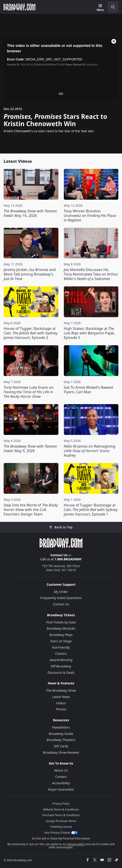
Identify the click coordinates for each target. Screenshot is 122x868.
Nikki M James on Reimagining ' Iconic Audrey (90, 451)
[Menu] (100, 8)
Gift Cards (61, 746)
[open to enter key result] (113, 7)
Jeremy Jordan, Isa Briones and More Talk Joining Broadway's (30, 274)
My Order (61, 592)
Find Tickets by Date (61, 622)
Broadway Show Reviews (61, 752)
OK (61, 94)
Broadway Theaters (61, 740)
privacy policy (76, 844)
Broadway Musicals (61, 628)
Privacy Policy (61, 804)
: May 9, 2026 (30, 448)
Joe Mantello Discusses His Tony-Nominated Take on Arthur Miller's (91, 274)
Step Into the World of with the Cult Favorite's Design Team (31, 510)
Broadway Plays (61, 635)
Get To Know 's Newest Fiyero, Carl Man (89, 390)
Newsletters (61, 727)
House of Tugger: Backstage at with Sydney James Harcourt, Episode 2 (31, 333)
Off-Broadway (61, 666)
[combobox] (111, 7)
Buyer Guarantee (61, 789)
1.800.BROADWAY (68, 559)
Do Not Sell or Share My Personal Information (61, 838)
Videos (61, 703)
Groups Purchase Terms (61, 821)
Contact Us (59, 555)
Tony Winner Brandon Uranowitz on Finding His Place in (90, 216)
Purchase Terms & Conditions (61, 815)
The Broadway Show (61, 690)
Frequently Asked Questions (61, 598)
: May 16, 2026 (30, 213)
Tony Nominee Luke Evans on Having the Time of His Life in (29, 392)
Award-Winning (61, 660)
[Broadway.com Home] (19, 7)
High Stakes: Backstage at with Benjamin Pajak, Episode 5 (90, 333)
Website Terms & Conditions (61, 809)
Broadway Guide (61, 734)
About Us (61, 770)
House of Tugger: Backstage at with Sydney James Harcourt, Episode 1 (91, 510)
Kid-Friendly (61, 647)
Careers (61, 777)
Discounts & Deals (61, 673)
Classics (61, 653)
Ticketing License (61, 827)
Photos (61, 709)
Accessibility (61, 783)
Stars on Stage (61, 641)
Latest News (61, 697)
